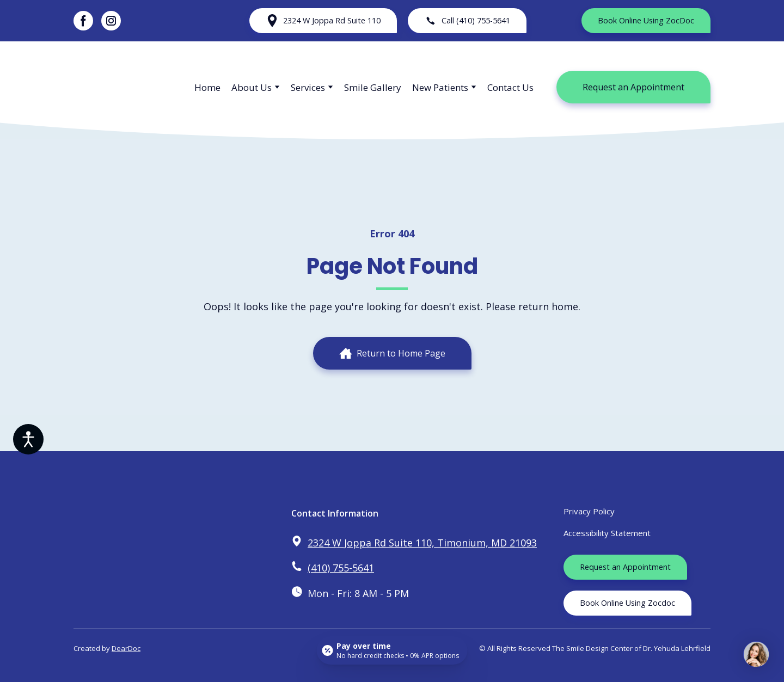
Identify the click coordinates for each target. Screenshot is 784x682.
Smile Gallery (373, 87)
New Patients (440, 87)
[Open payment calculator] (392, 650)
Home (207, 87)
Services (308, 87)
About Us (252, 87)
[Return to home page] (123, 87)
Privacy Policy (589, 511)
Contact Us (510, 87)
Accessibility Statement (607, 533)
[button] (83, 21)
